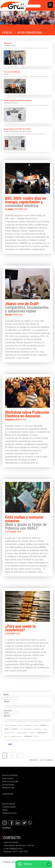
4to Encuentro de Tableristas (12, 72)
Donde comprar (8, 778)
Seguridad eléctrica (22, 733)
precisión (14, 729)
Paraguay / (10, 420)
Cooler (45, 729)
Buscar (7, 701)
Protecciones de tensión (10, 733)
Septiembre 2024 (14, 532)
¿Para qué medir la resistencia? (20, 628)
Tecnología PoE (37, 729)
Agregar (7, 716)
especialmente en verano (11, 103)
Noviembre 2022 (13, 634)
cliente (6, 736)
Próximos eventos (9, 807)
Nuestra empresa (9, 804)
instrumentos (42, 733)
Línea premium (8, 794)
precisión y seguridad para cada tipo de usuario (17, 131)
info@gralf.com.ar (16, 848)
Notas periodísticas (30, 33)
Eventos (7, 33)
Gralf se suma (8, 43)
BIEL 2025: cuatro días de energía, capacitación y (26, 200)
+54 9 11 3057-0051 (20, 851)
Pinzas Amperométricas (26, 729)
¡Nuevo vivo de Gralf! (22, 304)
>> (20, 756)
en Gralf (6, 74)
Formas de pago (8, 784)
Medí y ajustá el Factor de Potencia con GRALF (26, 526)
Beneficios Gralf (8, 788)
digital (6, 729)
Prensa (5, 810)
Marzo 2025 (21, 420)
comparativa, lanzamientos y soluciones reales (27, 309)
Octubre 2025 (21, 209)
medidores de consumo (16, 736)
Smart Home (32, 733)
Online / (9, 315)
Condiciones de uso (9, 813)
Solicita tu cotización (10, 775)
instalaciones (28, 736)
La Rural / (10, 209)
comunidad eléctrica (22, 206)
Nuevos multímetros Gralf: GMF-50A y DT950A (17, 129)
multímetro (43, 725)
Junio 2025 (18, 315)
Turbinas (6, 725)
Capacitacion (28, 725)
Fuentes (35, 725)
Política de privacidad (10, 781)
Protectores (13, 725)
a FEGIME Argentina (9, 46)
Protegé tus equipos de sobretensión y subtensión (18, 100)
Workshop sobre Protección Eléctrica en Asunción (27, 414)
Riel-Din (20, 725)
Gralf (37, 736)
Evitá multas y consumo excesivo (24, 519)
